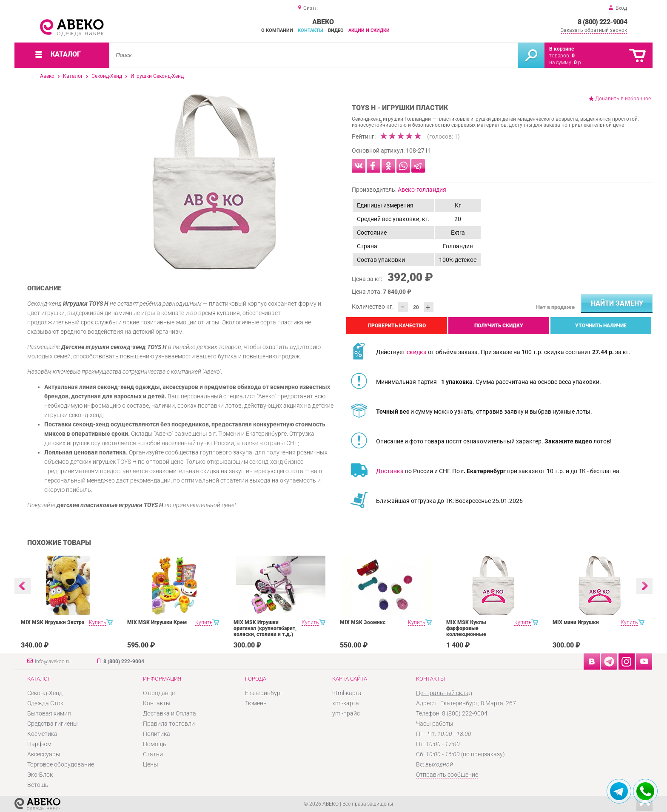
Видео (336, 30)
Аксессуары (44, 754)
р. (578, 62)
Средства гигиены (53, 724)
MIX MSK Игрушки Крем (157, 622)
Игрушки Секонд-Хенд (157, 76)
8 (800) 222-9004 (602, 22)
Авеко (47, 76)
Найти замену (617, 303)
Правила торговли (169, 724)
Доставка (390, 471)
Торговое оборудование (61, 764)
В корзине (562, 49)
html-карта (347, 693)
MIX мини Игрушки (576, 622)
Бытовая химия (49, 713)
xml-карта (346, 703)
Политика (157, 734)
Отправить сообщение (447, 775)
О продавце (159, 693)
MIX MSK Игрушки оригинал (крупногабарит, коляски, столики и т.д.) (265, 628)
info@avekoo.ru (53, 662)
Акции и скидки (369, 30)
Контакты (311, 30)
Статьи (153, 754)
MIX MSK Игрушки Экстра (53, 622)
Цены (151, 764)
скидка (417, 352)
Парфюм (39, 744)
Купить (97, 622)
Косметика (42, 734)
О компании (277, 30)
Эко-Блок (40, 775)
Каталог (73, 76)
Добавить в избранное (623, 99)
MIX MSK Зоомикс (363, 622)
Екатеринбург (264, 693)
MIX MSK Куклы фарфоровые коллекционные (466, 628)
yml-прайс (346, 713)
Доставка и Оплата (170, 713)
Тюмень (256, 703)
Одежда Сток (45, 703)
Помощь (155, 744)
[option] (214, 182)
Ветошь (38, 785)
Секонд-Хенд (107, 76)
